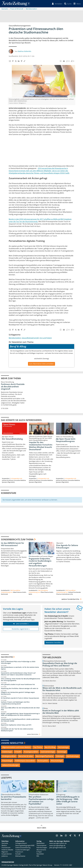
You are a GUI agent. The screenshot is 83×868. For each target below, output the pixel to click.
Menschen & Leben (26, 756)
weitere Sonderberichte (72, 599)
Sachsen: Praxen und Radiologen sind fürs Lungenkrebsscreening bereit (15, 703)
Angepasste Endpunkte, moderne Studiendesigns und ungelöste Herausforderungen (40, 562)
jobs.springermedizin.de (58, 848)
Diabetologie (7, 752)
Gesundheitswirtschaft (30, 338)
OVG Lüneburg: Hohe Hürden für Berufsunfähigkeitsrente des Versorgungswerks (21, 680)
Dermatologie (63, 747)
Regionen (5, 852)
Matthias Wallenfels (25, 51)
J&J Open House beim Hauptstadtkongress (66, 440)
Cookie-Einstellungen (23, 850)
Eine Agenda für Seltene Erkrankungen (67, 547)
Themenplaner (41, 846)
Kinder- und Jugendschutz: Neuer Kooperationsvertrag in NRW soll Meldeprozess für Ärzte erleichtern (20, 714)
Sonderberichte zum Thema (17, 540)
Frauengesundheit (31, 752)
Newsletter (40, 854)
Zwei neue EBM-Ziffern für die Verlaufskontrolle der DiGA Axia (20, 709)
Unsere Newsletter (12, 743)
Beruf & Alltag (50, 747)
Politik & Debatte (7, 850)
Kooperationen (7, 854)
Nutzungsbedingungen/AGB (25, 846)
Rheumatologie (57, 761)
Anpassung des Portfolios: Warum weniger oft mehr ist (20, 688)
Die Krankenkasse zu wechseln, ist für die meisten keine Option (20, 668)
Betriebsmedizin (15, 338)
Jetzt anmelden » (21, 624)
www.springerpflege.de (57, 846)
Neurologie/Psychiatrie (45, 756)
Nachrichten (7, 657)
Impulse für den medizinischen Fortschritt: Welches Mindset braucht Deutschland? (41, 446)
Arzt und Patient (46, 338)
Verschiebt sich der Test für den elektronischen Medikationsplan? (17, 730)
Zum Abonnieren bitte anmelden (41, 364)
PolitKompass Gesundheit (25, 761)
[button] (77, 4)
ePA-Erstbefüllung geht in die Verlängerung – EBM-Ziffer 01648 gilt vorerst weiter (68, 800)
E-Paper (39, 852)
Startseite (5, 843)
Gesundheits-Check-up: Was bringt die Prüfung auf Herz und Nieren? (60, 665)
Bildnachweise (20, 856)
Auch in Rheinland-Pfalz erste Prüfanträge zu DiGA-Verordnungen (18, 663)
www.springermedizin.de (58, 843)
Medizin (4, 846)
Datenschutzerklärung (23, 848)
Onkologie (60, 756)
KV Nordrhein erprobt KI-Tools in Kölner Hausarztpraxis (20, 698)
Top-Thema (38, 747)
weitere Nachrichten (34, 734)
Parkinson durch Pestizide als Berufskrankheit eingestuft (13, 387)
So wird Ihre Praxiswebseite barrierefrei (14, 798)
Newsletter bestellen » (54, 643)
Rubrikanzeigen (42, 848)
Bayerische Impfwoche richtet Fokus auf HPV (16, 725)
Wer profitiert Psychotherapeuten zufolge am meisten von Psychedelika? (41, 800)
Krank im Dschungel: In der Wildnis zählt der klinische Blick (61, 712)
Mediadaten (41, 843)
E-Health (18, 752)
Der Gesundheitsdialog (12, 439)
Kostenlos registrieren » (21, 629)
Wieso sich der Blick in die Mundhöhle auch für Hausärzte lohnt (62, 689)
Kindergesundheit (9, 756)
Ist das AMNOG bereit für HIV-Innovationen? (13, 544)
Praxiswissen (6, 848)
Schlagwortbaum (21, 843)
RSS (38, 856)
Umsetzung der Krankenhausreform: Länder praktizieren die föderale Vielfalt (20, 720)
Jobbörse (5, 856)
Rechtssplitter (43, 761)
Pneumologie (7, 761)
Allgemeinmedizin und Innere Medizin (16, 747)
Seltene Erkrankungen (11, 765)
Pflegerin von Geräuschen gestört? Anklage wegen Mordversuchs (18, 693)
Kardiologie (62, 752)
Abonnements (41, 850)
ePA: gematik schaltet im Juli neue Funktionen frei (18, 685)
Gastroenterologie (48, 752)
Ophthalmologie (73, 756)
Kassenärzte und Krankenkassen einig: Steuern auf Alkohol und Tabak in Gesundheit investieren (18, 674)
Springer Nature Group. (45, 865)
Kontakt (18, 854)
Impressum (19, 852)
